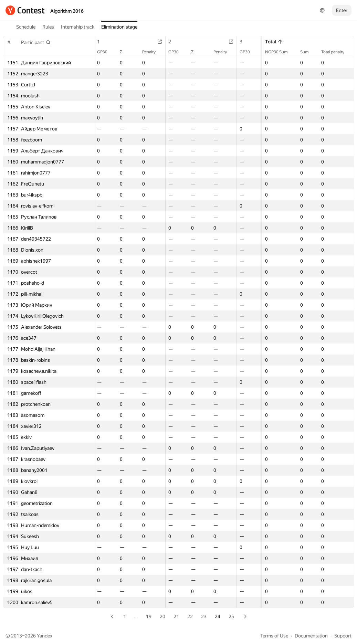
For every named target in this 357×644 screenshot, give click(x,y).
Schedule (26, 27)
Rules (48, 27)
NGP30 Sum (280, 52)
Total (274, 42)
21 (176, 616)
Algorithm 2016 (67, 11)
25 (231, 616)
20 (162, 616)
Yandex (45, 636)
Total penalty (336, 52)
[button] (36, 42)
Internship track (78, 27)
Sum (308, 52)
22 (190, 616)
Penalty (152, 52)
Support (343, 636)
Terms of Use (274, 636)
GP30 (106, 52)
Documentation (311, 636)
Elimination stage (119, 27)
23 (204, 616)
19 (149, 616)
